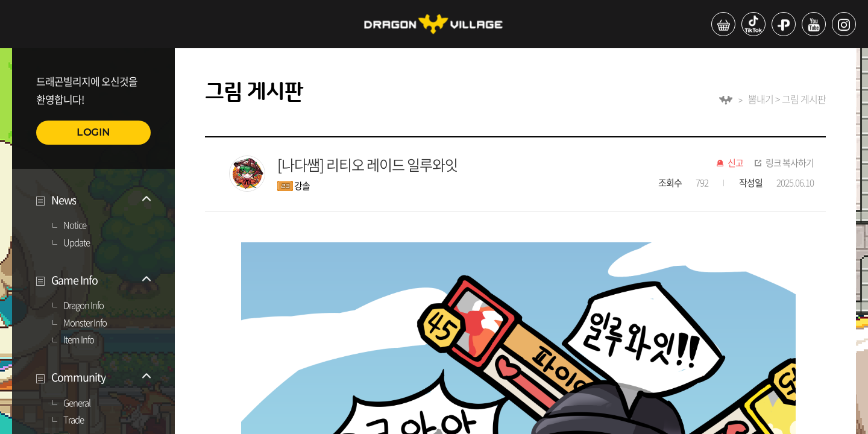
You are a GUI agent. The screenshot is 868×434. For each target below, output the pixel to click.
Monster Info (85, 323)
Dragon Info (83, 306)
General (77, 403)
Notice (75, 225)
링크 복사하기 (790, 163)
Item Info (79, 340)
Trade (74, 420)
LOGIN (93, 132)
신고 (735, 163)
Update (77, 243)
